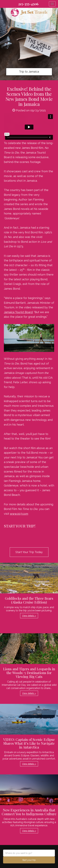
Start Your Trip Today (29, 552)
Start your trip (29, 860)
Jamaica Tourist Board (18, 312)
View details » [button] (29, 616)
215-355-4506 (28, 4)
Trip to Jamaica (29, 72)
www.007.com (19, 514)
